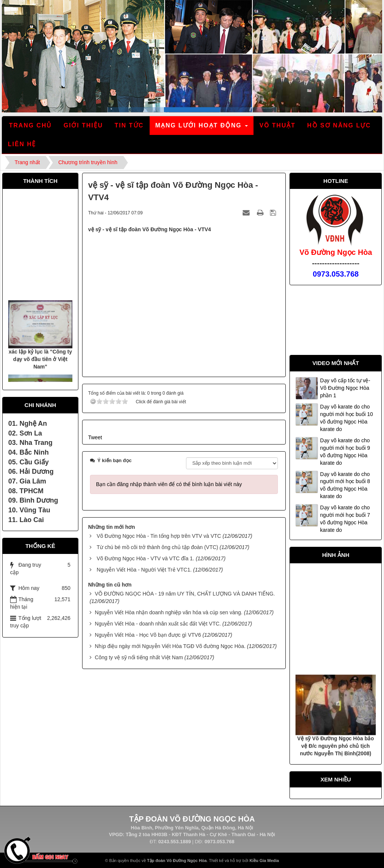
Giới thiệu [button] (83, 125)
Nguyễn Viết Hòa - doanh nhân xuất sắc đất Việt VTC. (158, 624)
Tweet (95, 437)
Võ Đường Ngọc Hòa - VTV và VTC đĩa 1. (145, 558)
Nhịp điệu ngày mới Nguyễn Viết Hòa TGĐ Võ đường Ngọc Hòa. (170, 646)
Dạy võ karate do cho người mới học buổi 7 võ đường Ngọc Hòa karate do (345, 519)
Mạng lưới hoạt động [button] (202, 128)
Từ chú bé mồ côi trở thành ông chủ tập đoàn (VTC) (157, 547)
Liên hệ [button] (22, 144)
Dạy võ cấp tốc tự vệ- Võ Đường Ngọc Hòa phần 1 (345, 388)
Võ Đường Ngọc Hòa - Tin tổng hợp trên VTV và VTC (159, 536)
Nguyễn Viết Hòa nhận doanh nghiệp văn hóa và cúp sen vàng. (169, 612)
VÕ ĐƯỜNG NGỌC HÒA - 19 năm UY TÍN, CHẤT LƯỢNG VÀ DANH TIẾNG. (185, 594)
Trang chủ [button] (30, 125)
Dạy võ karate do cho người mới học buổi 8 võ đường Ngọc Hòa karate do (345, 485)
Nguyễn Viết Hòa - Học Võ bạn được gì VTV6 (148, 635)
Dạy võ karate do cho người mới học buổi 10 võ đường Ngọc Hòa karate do (346, 418)
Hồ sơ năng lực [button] (339, 125)
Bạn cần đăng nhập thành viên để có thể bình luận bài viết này (169, 484)
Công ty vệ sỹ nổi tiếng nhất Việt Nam (139, 657)
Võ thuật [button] (277, 125)
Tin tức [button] (129, 125)
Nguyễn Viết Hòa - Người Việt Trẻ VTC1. (144, 570)
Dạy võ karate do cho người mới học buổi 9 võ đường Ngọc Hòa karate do (345, 452)
